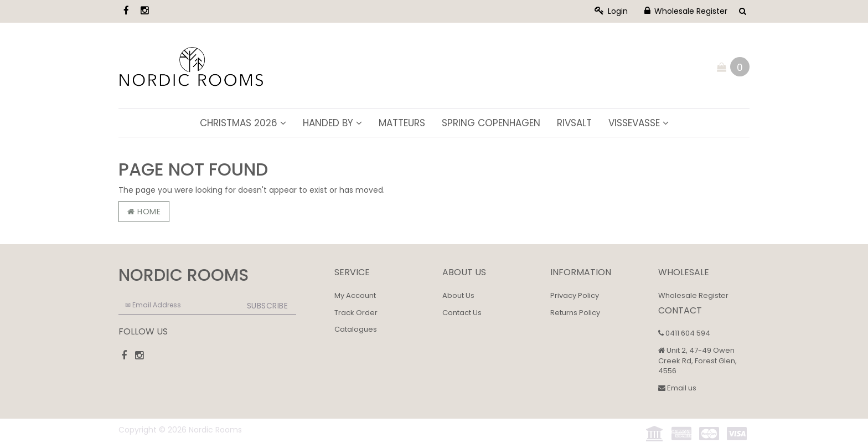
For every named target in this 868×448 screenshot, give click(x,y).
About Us (458, 295)
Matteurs (402, 123)
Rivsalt (574, 123)
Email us (677, 388)
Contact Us (462, 313)
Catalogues (356, 329)
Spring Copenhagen (491, 123)
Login (611, 11)
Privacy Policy (575, 295)
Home (144, 212)
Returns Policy (575, 313)
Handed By (332, 123)
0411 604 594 (684, 333)
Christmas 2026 (243, 123)
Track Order (356, 313)
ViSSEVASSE (639, 123)
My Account (355, 295)
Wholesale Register (686, 11)
